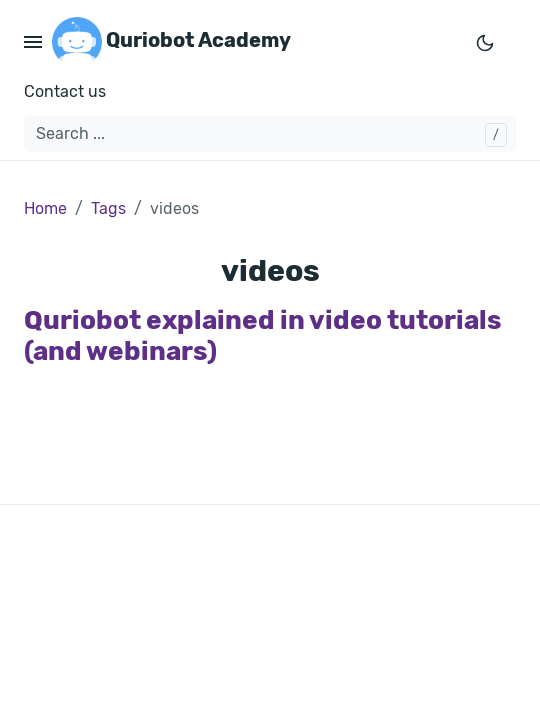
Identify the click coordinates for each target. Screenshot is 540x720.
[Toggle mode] (485, 42)
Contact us (65, 91)
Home (45, 208)
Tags (108, 208)
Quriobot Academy (171, 42)
